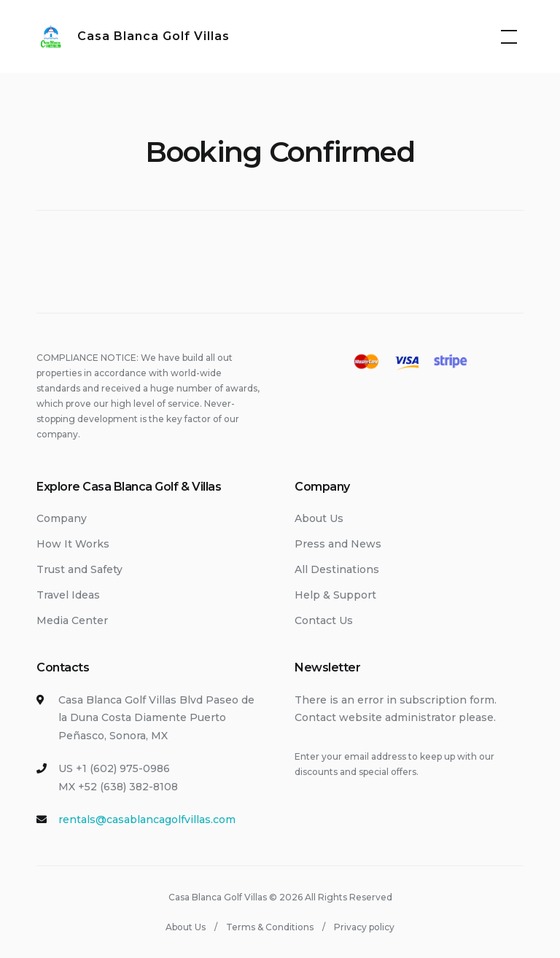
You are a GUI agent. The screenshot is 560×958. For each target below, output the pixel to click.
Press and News (338, 544)
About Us (319, 518)
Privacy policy (364, 927)
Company (62, 518)
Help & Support (335, 595)
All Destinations (337, 569)
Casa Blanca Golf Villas (153, 36)
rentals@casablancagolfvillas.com (147, 819)
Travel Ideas (68, 595)
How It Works (73, 544)
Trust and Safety (79, 569)
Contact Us (324, 620)
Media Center (72, 620)
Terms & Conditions (270, 927)
